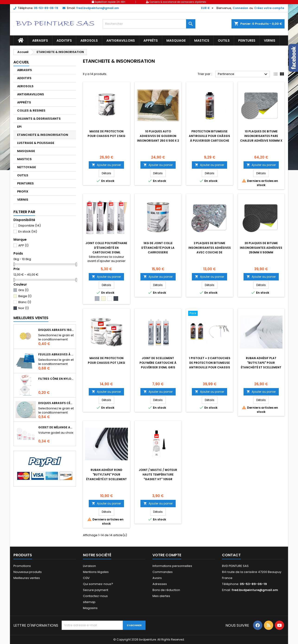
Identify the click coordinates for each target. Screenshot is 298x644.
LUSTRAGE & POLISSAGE (36, 143)
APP (23, 245)
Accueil (21, 62)
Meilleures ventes (27, 578)
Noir (24, 308)
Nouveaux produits (28, 572)
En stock (28, 232)
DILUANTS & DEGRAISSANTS (39, 119)
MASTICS (202, 40)
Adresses (160, 584)
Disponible (30, 226)
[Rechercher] (149, 24)
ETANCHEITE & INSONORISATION (43, 135)
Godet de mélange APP (56, 427)
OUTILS (224, 40)
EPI (19, 127)
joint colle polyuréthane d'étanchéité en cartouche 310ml (106, 248)
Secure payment (96, 590)
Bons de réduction (166, 590)
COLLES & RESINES (31, 110)
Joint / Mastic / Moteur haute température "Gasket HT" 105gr (158, 474)
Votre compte (167, 555)
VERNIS (270, 40)
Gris (23, 290)
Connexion (240, 8)
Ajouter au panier (106, 165)
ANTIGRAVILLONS (121, 40)
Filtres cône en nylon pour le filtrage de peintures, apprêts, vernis (56, 379)
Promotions (22, 566)
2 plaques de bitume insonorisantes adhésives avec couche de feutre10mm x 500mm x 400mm (210, 252)
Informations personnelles (172, 566)
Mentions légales (96, 572)
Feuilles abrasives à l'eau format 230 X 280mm (56, 354)
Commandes (163, 572)
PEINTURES (247, 40)
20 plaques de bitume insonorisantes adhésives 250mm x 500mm (261, 248)
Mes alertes (161, 596)
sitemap (89, 602)
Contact (231, 555)
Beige (25, 296)
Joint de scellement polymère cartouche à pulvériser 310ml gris (158, 363)
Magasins (90, 608)
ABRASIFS (40, 40)
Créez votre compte (269, 8)
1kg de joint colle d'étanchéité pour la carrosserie (158, 248)
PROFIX (23, 191)
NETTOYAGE (27, 167)
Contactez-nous (95, 596)
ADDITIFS (64, 40)
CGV (86, 578)
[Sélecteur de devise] (208, 8)
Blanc (25, 302)
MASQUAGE (176, 40)
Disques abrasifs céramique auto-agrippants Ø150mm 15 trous (56, 403)
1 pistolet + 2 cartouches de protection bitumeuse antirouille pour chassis (210, 363)
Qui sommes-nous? (98, 584)
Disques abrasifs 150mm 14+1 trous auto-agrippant (56, 330)
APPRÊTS (151, 40)
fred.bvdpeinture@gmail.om (98, 8)
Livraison (89, 566)
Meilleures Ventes (31, 318)
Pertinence (243, 74)
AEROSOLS (89, 40)
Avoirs (157, 578)
